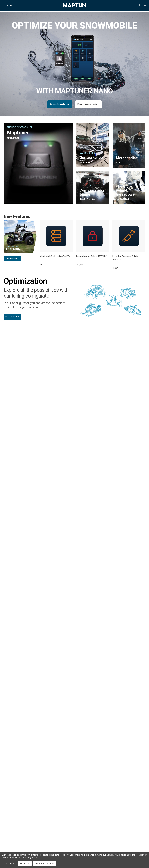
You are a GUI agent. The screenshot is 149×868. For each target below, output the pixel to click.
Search (135, 5)
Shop (119, 163)
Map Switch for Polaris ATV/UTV (55, 256)
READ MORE (13, 138)
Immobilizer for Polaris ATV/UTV (91, 256)
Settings (10, 863)
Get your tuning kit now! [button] (60, 104)
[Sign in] (140, 5)
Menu (5, 5)
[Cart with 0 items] (145, 5)
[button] (20, 236)
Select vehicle (87, 199)
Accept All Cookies (44, 863)
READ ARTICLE (123, 199)
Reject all (25, 863)
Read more (12, 258)
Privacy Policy (31, 857)
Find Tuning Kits (12, 317)
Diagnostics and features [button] (88, 104)
